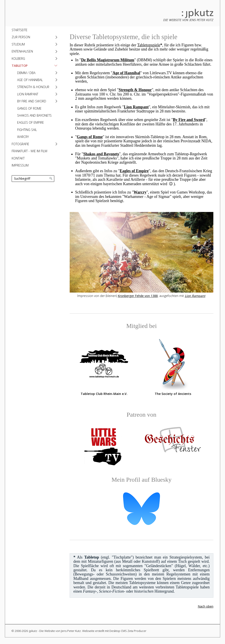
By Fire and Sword (32, 101)
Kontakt (18, 158)
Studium (18, 44)
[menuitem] (34, 30)
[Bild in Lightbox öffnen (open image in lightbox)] (142, 252)
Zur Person (21, 37)
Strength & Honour (33, 87)
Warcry (23, 137)
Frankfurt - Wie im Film (29, 151)
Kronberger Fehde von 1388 (138, 296)
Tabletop (20, 66)
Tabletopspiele (149, 45)
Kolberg (18, 59)
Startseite (20, 30)
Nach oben (206, 606)
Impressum (20, 165)
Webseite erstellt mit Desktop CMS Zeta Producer (114, 631)
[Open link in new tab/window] (104, 364)
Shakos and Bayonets (34, 115)
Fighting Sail (27, 130)
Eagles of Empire (31, 122)
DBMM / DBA (26, 73)
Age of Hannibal (30, 80)
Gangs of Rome (29, 108)
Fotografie (20, 144)
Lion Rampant (28, 94)
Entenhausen (22, 51)
